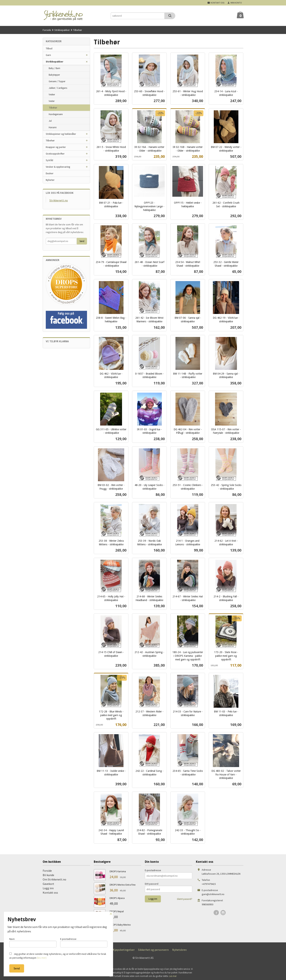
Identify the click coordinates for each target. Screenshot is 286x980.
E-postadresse (153, 870)
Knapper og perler (56, 147)
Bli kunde (48, 875)
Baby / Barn (54, 68)
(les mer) (42, 958)
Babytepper (54, 75)
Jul (50, 121)
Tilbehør (53, 108)
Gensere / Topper (57, 81)
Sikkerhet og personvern (153, 950)
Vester (52, 101)
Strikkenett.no (59, 200)
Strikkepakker (55, 62)
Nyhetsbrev (179, 950)
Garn (48, 55)
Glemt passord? (185, 899)
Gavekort (48, 884)
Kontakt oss (50, 893)
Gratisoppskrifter (55, 154)
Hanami (53, 127)
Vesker (52, 95)
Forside (47, 30)
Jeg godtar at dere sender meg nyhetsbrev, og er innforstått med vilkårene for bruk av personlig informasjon (58, 956)
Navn (33, 942)
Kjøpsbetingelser (124, 950)
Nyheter (50, 180)
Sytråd (49, 160)
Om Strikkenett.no (54, 879)
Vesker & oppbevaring (58, 167)
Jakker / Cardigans (58, 88)
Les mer (173, 976)
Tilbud (49, 48)
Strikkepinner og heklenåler (61, 134)
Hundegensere (56, 114)
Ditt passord (152, 884)
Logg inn (48, 888)
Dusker (50, 173)
